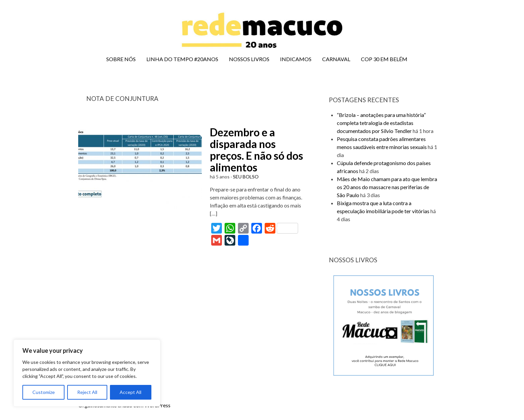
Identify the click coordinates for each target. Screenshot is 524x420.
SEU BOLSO (246, 177)
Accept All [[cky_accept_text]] (130, 392)
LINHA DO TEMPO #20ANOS (182, 59)
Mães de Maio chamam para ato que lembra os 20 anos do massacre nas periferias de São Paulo (387, 187)
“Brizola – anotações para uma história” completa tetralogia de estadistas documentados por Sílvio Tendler (381, 123)
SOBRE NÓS (121, 59)
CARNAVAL (336, 59)
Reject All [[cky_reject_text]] (87, 392)
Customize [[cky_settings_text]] (44, 392)
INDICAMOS (296, 59)
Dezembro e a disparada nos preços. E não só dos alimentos (256, 150)
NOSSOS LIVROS (249, 59)
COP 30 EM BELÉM (384, 59)
